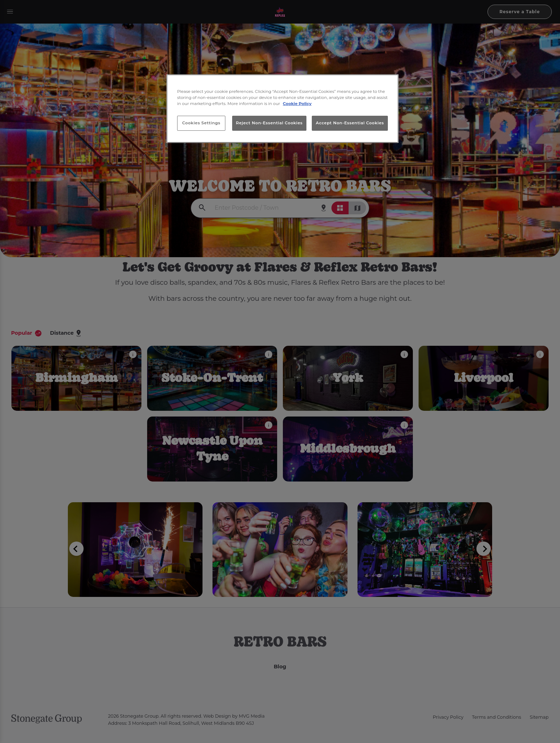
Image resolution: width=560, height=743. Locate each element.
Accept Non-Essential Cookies (350, 123)
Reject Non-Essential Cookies (269, 123)
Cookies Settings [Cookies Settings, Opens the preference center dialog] (201, 123)
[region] (282, 109)
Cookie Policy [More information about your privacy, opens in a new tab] (297, 104)
